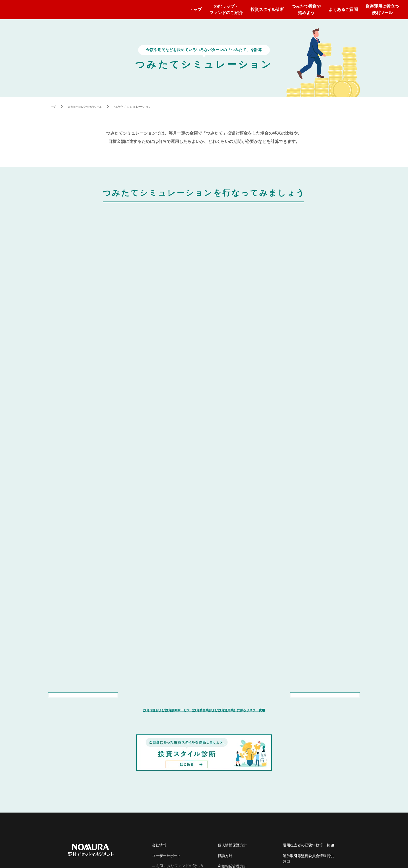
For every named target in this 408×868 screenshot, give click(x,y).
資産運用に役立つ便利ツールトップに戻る (83, 498)
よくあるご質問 (343, 10)
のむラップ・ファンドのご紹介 (226, 10)
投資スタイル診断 (267, 10)
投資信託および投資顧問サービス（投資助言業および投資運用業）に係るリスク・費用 (204, 520)
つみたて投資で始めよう (306, 10)
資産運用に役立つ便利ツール (382, 10)
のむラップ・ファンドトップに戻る (325, 498)
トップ (195, 10)
